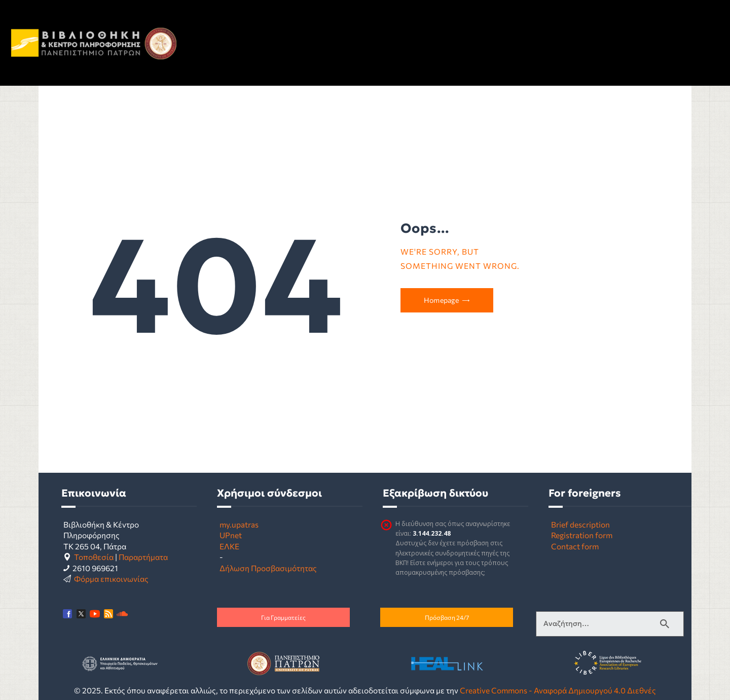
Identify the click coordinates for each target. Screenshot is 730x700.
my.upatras (239, 524)
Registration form (582, 535)
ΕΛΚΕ (229, 546)
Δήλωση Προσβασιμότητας (268, 568)
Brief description (580, 524)
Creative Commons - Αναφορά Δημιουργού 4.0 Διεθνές (558, 690)
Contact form (575, 546)
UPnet (231, 535)
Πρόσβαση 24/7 (447, 617)
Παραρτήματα (143, 557)
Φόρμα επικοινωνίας (111, 579)
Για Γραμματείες (283, 617)
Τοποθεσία (94, 557)
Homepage (441, 300)
